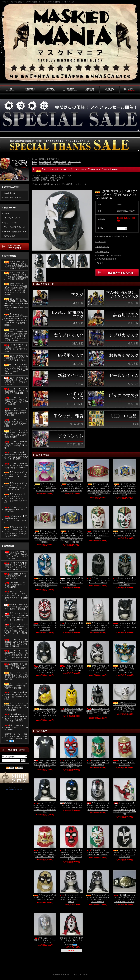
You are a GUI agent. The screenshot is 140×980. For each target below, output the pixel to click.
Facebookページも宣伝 (14, 789)
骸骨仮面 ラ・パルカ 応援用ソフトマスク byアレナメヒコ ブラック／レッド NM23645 (16, 738)
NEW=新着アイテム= (13, 198)
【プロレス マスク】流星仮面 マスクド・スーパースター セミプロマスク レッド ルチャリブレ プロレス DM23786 (16, 655)
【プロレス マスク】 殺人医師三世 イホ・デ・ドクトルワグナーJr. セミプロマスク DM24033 (16, 381)
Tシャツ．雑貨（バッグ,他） (16, 227)
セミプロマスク (53, 159)
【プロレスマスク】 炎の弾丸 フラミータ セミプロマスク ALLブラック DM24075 (16, 445)
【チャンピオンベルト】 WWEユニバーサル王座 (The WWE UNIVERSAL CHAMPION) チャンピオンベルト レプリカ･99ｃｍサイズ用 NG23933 (16, 289)
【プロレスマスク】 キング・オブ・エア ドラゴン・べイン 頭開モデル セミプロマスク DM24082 (16, 486)
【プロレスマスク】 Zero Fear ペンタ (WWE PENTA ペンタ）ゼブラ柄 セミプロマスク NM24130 (16, 707)
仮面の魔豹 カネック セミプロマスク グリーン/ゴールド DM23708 (15, 576)
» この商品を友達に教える (106, 259)
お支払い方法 (30, 90)
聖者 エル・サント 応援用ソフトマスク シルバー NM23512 (16, 728)
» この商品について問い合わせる (108, 255)
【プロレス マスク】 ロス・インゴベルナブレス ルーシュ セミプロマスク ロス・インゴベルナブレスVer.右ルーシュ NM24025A (16, 531)
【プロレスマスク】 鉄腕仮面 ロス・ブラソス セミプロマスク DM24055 (16, 686)
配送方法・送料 (50, 90)
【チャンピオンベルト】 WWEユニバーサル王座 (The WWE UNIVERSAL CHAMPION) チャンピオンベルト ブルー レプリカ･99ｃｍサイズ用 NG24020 (16, 335)
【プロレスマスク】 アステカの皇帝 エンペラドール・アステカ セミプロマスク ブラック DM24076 (16, 456)
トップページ (10, 90)
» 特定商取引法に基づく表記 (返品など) (111, 236)
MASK (7, 213)
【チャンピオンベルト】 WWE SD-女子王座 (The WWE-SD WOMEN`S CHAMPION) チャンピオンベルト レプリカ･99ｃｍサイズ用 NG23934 (16, 304)
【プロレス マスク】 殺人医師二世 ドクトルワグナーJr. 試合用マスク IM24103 (16, 358)
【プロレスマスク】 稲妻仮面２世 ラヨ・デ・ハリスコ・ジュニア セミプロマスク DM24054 (16, 676)
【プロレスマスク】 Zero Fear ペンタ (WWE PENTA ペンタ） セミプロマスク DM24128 (16, 696)
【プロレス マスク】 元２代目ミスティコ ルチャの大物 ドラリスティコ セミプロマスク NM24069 (16, 434)
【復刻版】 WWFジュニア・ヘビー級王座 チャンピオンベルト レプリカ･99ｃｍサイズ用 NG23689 (16, 718)
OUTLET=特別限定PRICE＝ (15, 232)
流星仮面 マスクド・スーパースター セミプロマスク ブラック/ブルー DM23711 (16, 607)
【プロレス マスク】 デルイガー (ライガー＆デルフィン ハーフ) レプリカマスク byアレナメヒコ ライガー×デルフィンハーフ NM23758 (16, 630)
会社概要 (109, 90)
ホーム (34, 159)
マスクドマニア (14, 787)
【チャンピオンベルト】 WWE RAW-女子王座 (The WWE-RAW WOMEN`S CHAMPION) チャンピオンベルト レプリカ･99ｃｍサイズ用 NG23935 (16, 320)
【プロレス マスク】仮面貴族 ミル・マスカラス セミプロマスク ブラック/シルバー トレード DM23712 (16, 617)
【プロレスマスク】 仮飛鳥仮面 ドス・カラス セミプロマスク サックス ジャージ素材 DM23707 (16, 566)
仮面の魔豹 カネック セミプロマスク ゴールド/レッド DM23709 (15, 585)
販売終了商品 (10, 236)
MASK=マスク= (60, 162)
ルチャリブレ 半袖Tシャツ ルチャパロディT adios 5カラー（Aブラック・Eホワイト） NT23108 (16, 555)
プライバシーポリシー (70, 90)
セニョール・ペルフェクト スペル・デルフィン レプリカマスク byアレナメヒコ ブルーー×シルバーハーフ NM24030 (16, 369)
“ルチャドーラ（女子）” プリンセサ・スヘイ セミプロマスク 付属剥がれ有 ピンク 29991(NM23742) (16, 265)
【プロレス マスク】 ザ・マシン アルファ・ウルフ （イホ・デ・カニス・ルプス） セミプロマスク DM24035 (16, 499)
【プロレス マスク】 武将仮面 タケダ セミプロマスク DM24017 (16, 510)
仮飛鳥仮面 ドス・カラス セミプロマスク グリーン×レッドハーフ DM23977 (16, 666)
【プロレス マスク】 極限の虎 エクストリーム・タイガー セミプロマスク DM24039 (16, 423)
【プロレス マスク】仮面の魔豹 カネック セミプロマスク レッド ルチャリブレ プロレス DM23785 (16, 643)
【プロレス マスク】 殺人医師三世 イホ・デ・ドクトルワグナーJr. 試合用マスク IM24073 (16, 348)
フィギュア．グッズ (12, 218)
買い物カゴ (129, 90)
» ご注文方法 (100, 242)
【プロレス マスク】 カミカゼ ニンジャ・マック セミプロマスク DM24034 (16, 391)
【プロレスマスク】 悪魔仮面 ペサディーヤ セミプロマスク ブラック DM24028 (16, 519)
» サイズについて (102, 247)
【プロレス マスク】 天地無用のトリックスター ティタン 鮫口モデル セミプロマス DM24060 (16, 412)
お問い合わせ (90, 90)
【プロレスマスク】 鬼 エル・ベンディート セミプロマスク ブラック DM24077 (16, 466)
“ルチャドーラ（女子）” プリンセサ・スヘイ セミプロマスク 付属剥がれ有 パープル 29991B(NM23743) (16, 276)
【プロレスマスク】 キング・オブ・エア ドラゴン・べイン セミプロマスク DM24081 (16, 476)
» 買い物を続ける (102, 252)
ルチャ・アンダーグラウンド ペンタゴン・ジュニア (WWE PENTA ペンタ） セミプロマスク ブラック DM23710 (16, 596)
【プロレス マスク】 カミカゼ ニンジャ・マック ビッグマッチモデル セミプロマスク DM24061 (16, 401)
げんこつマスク (11, 223)
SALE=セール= (10, 193)
